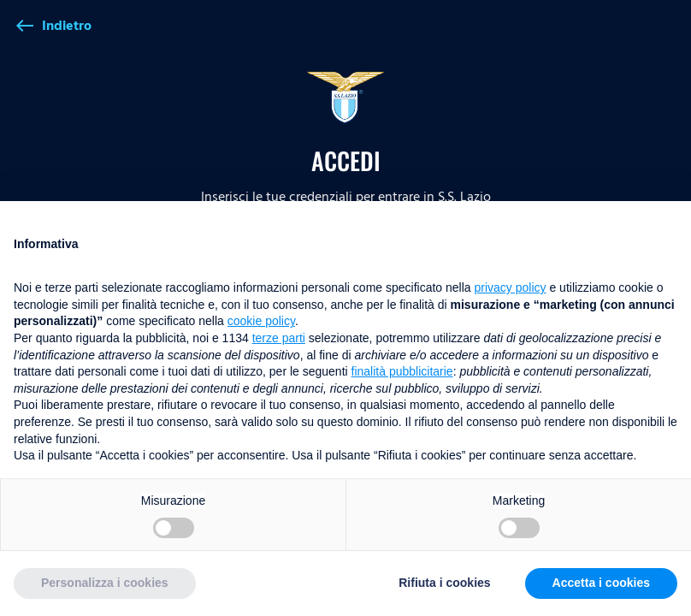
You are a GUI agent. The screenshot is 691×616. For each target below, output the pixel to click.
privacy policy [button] (511, 287)
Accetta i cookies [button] (601, 583)
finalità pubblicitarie (402, 371)
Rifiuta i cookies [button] (444, 583)
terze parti (279, 338)
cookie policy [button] (261, 321)
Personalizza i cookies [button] (105, 583)
